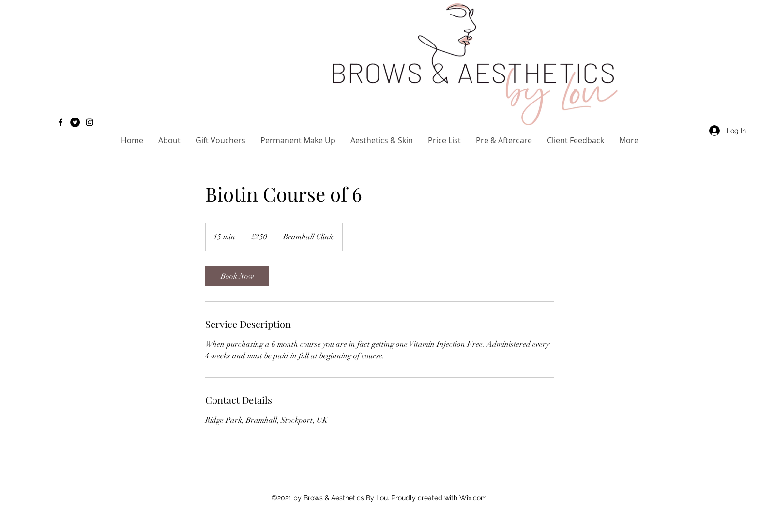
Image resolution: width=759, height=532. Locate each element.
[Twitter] (75, 122)
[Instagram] (90, 122)
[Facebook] (61, 122)
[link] (237, 276)
